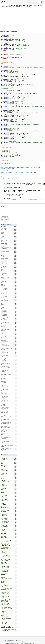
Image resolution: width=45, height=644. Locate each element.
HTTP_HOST (9, 460)
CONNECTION (9, 536)
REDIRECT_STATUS (9, 480)
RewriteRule (9, 169)
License (8, 164)
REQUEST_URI (9, 458)
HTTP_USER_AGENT (14, 172)
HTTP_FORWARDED (9, 585)
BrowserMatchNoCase (9, 363)
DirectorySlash (9, 316)
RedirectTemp (9, 283)
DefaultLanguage (9, 317)
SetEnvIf (9, 268)
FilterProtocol (9, 294)
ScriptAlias (9, 378)
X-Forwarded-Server (9, 587)
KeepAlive (9, 318)
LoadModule (9, 347)
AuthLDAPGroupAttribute (9, 448)
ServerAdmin (9, 392)
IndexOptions (9, 311)
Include (9, 260)
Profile (27, 172)
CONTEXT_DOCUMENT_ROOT (9, 626)
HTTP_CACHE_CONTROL (9, 555)
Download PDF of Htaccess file (11, 179)
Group (9, 306)
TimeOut (9, 327)
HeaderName (9, 328)
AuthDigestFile (9, 393)
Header (27, 167)
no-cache (9, 494)
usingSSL (9, 576)
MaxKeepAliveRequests (9, 418)
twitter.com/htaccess (5, 221)
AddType (9, 246)
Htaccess (13, 640)
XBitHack (9, 351)
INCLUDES (9, 467)
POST (24, 172)
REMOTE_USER (9, 516)
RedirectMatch (9, 273)
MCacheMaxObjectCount (9, 424)
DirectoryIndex (9, 249)
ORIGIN (9, 475)
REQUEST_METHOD (15, 174)
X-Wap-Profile (31, 174)
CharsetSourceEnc (9, 352)
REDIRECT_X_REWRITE (9, 568)
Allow (9, 234)
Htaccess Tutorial (4, 216)
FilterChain (9, 291)
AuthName (9, 281)
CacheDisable (9, 388)
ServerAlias (9, 415)
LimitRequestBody (9, 322)
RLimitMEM (9, 432)
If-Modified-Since (9, 527)
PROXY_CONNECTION (9, 547)
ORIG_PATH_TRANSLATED (9, 609)
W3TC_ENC (9, 505)
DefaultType (9, 362)
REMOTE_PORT (9, 614)
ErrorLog (9, 434)
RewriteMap (9, 369)
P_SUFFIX (9, 574)
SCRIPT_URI (9, 584)
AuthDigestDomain (9, 407)
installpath (9, 613)
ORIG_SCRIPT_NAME (9, 606)
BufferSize (9, 443)
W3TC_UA (9, 531)
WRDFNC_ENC (9, 562)
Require (9, 254)
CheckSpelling (9, 344)
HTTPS (21, 172)
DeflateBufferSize (9, 433)
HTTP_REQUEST (9, 561)
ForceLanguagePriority (9, 368)
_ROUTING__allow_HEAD (9, 540)
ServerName (9, 337)
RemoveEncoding (9, 387)
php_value (9, 253)
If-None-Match (9, 532)
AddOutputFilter (9, 301)
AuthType (9, 286)
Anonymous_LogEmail (9, 429)
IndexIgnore (9, 279)
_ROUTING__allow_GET (9, 542)
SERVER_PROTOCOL (9, 596)
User (9, 262)
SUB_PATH (9, 625)
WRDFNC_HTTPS (9, 565)
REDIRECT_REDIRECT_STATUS (9, 628)
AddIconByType (9, 354)
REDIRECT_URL (9, 554)
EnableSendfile (9, 410)
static (9, 468)
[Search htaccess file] (34, 2)
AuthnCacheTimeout (9, 444)
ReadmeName (9, 324)
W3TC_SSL (9, 524)
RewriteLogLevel (9, 380)
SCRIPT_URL (9, 551)
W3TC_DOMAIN (9, 572)
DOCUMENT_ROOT (5, 172)
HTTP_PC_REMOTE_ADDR (9, 550)
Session (9, 284)
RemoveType (9, 325)
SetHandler (9, 302)
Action (9, 305)
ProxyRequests (9, 421)
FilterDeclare (9, 295)
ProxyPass (9, 376)
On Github (4, 164)
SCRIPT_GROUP (9, 600)
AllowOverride (9, 296)
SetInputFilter (9, 399)
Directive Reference (5, 219)
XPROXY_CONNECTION (9, 548)
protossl (9, 484)
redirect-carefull (9, 573)
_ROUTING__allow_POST (9, 543)
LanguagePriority (9, 355)
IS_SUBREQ (9, 539)
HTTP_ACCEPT (9, 520)
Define (9, 307)
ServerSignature (9, 288)
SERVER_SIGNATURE (9, 595)
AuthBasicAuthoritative (9, 374)
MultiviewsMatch (9, 402)
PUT (9, 490)
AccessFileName (9, 409)
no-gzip (9, 472)
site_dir (9, 610)
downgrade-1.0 (9, 514)
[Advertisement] (22, 18)
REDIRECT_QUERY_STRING (9, 579)
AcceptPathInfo (9, 320)
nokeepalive (9, 512)
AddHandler (9, 280)
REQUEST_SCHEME (9, 569)
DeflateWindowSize (9, 451)
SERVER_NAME (24, 174)
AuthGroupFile (9, 298)
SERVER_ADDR (9, 486)
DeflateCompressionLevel (9, 348)
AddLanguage (9, 339)
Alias (9, 303)
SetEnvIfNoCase (9, 258)
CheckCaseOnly (9, 391)
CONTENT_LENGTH (9, 570)
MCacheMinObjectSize (9, 419)
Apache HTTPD (19, 640)
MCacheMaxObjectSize (9, 422)
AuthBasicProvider (9, 329)
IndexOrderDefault (9, 346)
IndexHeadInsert (9, 361)
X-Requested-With (9, 501)
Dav (9, 333)
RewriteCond (37, 167)
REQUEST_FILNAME (9, 566)
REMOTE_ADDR (9, 499)
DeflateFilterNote (9, 370)
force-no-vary (9, 476)
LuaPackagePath (9, 403)
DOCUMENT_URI (8, 630)
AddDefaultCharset (6, 6)
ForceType (9, 299)
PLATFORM (9, 611)
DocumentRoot (9, 340)
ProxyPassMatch (9, 396)
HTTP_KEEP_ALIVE (9, 557)
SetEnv (9, 276)
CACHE (9, 502)
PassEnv (9, 377)
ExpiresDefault (23, 167)
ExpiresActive (11, 167)
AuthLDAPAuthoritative (9, 426)
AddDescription (9, 336)
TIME (9, 469)
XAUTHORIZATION (9, 538)
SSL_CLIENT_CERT (9, 592)
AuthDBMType (9, 430)
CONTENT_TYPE (9, 523)
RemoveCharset (9, 365)
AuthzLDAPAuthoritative (9, 395)
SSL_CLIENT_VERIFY (9, 591)
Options (9, 232)
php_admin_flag (9, 389)
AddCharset (9, 265)
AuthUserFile (9, 287)
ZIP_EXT (9, 615)
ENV (9, 464)
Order (9, 238)
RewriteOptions (9, 290)
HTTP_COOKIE (9, 495)
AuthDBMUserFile (9, 413)
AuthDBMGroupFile (9, 414)
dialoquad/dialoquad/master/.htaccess (21, 6)
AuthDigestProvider (9, 373)
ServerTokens (9, 270)
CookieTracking (9, 406)
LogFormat (9, 383)
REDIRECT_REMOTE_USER (9, 599)
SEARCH (9, 528)
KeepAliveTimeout (9, 450)
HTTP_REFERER (9, 491)
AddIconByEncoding (9, 366)
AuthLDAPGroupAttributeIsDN (9, 445)
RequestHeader (9, 266)
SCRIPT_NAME (9, 564)
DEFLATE (9, 461)
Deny (9, 235)
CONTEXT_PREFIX (9, 510)
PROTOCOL (9, 624)
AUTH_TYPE (9, 581)
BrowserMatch (9, 272)
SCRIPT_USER (9, 622)
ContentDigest (9, 358)
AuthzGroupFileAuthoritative (9, 417)
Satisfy (9, 269)
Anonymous (9, 310)
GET (9, 477)
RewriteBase (32, 167)
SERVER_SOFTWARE (9, 594)
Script (12, 169)
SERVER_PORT (9, 473)
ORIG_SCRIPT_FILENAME (9, 607)
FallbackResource (9, 313)
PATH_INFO (9, 529)
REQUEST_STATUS (9, 603)
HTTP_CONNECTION (9, 559)
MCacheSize (9, 425)
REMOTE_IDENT (9, 605)
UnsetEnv (9, 372)
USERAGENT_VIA (9, 544)
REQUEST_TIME (9, 602)
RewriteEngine (3, 169)
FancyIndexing (9, 314)
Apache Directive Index (5, 218)
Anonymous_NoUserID (9, 428)
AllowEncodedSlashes (9, 411)
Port (9, 275)
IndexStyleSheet (9, 342)
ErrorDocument (9, 240)
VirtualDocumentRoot (9, 277)
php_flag (9, 257)
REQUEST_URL (9, 553)
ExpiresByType (17, 167)
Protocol (9, 321)
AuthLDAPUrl (9, 384)
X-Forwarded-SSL (9, 617)
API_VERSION (9, 583)
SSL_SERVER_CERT (9, 589)
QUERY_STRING (33, 172)
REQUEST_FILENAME (5, 174)
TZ (9, 506)
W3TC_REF (9, 535)
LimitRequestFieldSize (9, 437)
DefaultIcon (9, 343)
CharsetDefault (9, 350)
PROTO (9, 497)
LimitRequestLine (9, 440)
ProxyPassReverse (9, 400)
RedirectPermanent (9, 332)
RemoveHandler (9, 309)
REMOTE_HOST (9, 533)
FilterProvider (9, 292)
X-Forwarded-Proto (9, 508)
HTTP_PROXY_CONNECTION (9, 588)
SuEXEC (9, 447)
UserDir (9, 357)
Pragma (9, 492)
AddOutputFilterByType (9, 247)
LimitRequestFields (9, 436)
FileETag (9, 255)
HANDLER (9, 517)
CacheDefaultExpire (9, 441)
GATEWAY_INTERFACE (9, 580)
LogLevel (9, 404)
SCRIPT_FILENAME (9, 465)
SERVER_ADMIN (9, 525)
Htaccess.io (8, 640)
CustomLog (9, 381)
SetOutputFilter (9, 264)
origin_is (9, 577)
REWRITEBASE (9, 513)
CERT (9, 558)
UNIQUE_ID (9, 620)
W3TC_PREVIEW (9, 518)
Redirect (9, 239)
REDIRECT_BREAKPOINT (9, 618)
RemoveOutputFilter (9, 398)
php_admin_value (9, 335)
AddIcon (9, 331)
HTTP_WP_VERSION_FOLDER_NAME (9, 629)
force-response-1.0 (9, 521)
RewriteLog (9, 385)
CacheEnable (9, 439)
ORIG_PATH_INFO (9, 621)
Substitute (9, 359)
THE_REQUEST (9, 487)
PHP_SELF (9, 598)
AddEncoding (9, 261)
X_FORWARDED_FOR (9, 546)
